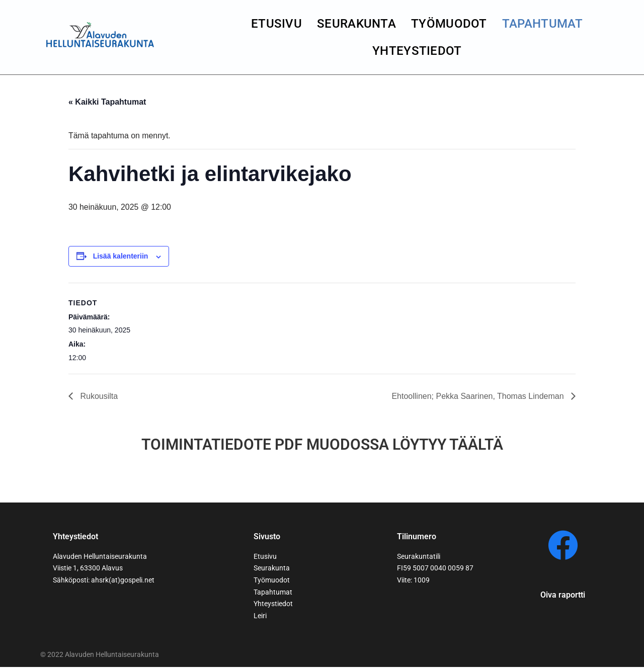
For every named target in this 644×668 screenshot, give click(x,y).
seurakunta (356, 24)
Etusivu (276, 24)
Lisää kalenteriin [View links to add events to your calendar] (121, 257)
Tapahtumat (543, 24)
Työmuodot (449, 24)
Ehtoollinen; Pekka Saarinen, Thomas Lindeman (479, 396)
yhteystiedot (417, 51)
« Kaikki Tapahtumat (107, 102)
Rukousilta (98, 396)
